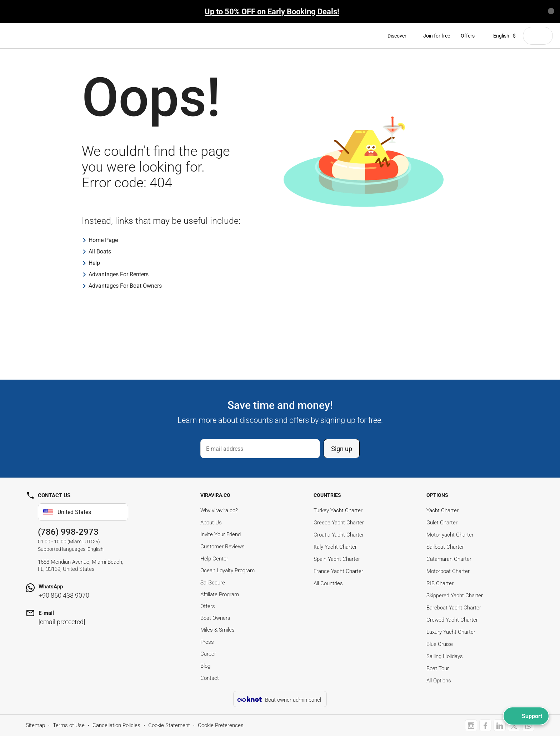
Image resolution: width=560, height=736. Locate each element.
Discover (400, 36)
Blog (205, 666)
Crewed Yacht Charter (452, 620)
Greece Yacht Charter (339, 523)
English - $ (501, 36)
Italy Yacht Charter (335, 547)
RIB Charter (440, 583)
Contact (210, 678)
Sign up (342, 449)
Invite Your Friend (221, 534)
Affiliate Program (220, 594)
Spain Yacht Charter (337, 559)
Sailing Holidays (445, 656)
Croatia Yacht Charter (339, 535)
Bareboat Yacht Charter (454, 608)
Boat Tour (438, 668)
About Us (211, 523)
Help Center (214, 559)
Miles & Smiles (217, 630)
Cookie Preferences (221, 725)
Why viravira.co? (219, 510)
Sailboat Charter (445, 547)
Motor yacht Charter (450, 535)
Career (208, 654)
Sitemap (35, 725)
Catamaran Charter (449, 559)
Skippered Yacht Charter (455, 596)
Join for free (437, 36)
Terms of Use (69, 725)
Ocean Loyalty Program (227, 570)
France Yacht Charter (338, 571)
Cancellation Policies (116, 725)
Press (207, 642)
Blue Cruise (440, 644)
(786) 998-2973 (68, 532)
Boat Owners (215, 618)
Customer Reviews (222, 547)
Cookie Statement (169, 725)
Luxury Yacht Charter (451, 632)
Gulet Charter (442, 523)
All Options (439, 681)
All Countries (328, 583)
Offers (468, 36)
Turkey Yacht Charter (338, 510)
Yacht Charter (442, 510)
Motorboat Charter (448, 571)
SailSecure (213, 583)
